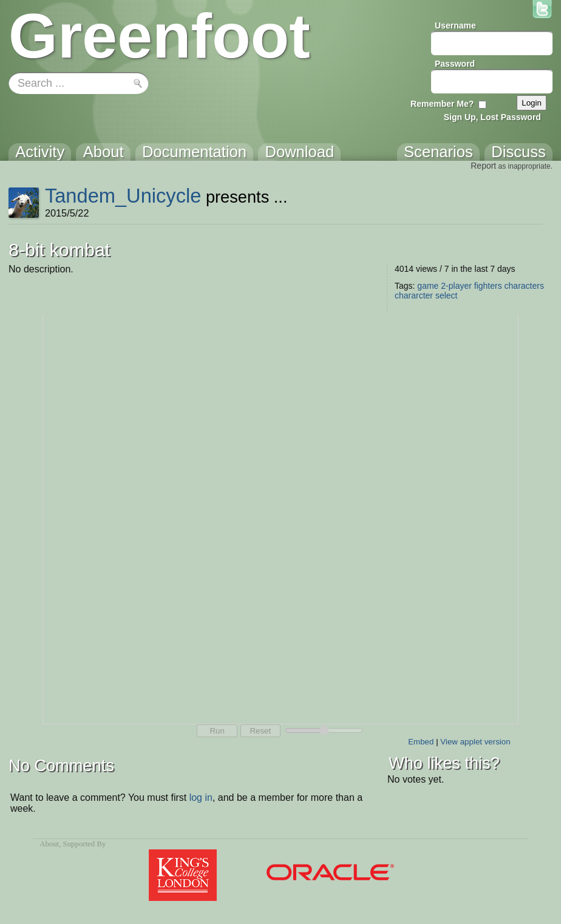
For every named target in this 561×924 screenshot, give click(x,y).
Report (483, 166)
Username (455, 25)
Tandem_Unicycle (123, 196)
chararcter (414, 295)
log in (201, 798)
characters (524, 286)
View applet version (475, 742)
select (447, 295)
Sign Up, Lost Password (492, 117)
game (428, 286)
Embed (421, 742)
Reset (260, 731)
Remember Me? (442, 104)
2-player (456, 286)
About (49, 844)
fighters (488, 286)
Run (217, 731)
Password (455, 64)
